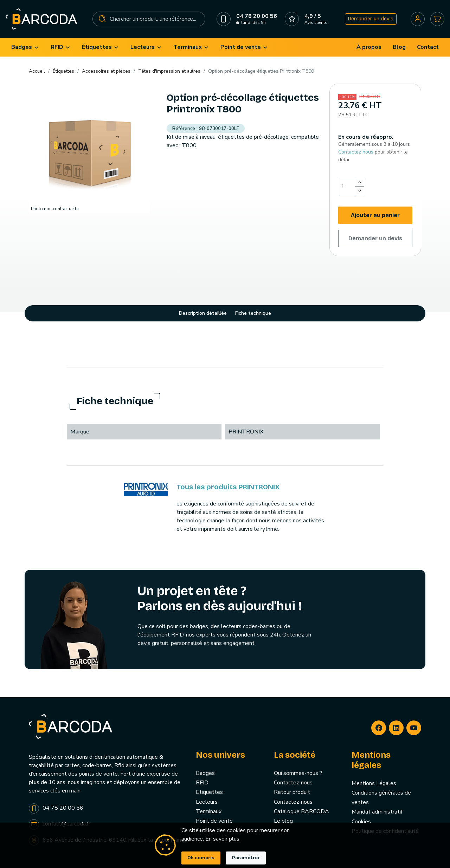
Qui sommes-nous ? (298, 773)
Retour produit (292, 792)
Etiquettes (209, 792)
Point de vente (214, 821)
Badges (205, 773)
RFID (202, 783)
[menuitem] (25, 47)
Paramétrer (246, 858)
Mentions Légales (374, 783)
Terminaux (209, 811)
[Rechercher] (149, 19)
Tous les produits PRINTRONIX (228, 487)
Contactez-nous (293, 783)
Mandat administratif (377, 812)
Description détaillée (203, 313)
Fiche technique (253, 313)
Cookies (361, 822)
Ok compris (201, 858)
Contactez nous (356, 152)
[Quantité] (347, 187)
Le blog (283, 821)
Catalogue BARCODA (301, 811)
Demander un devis (371, 19)
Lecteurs (207, 802)
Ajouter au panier (375, 215)
